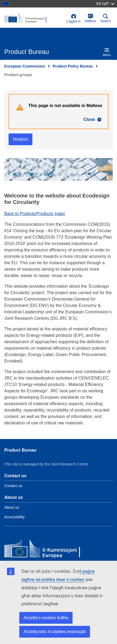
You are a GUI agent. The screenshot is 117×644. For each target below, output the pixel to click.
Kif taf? (105, 4)
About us (12, 507)
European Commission (25, 66)
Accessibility (14, 517)
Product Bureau (20, 450)
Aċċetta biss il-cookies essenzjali (55, 632)
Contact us (13, 486)
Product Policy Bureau (73, 66)
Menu (107, 52)
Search (105, 18)
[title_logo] (34, 18)
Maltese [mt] (90, 18)
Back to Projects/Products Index (35, 214)
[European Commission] (43, 549)
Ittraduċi (20, 139)
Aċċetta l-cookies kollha (46, 618)
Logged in (73, 19)
